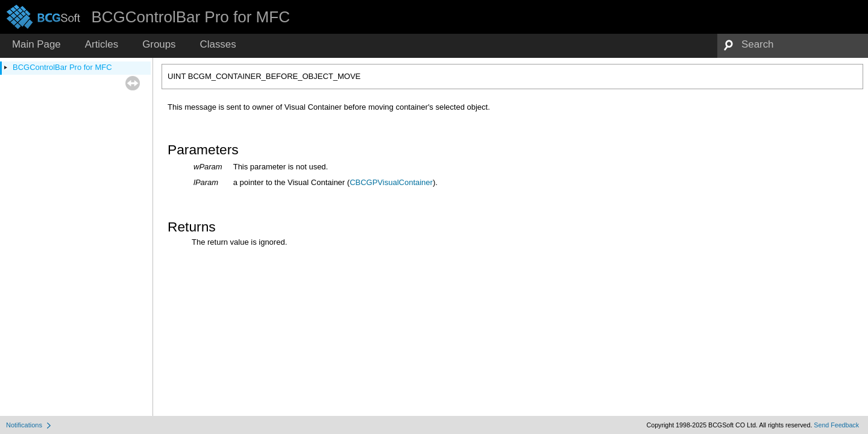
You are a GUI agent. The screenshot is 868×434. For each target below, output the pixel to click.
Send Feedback (836, 425)
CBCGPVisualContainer (391, 182)
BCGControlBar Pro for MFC (62, 67)
